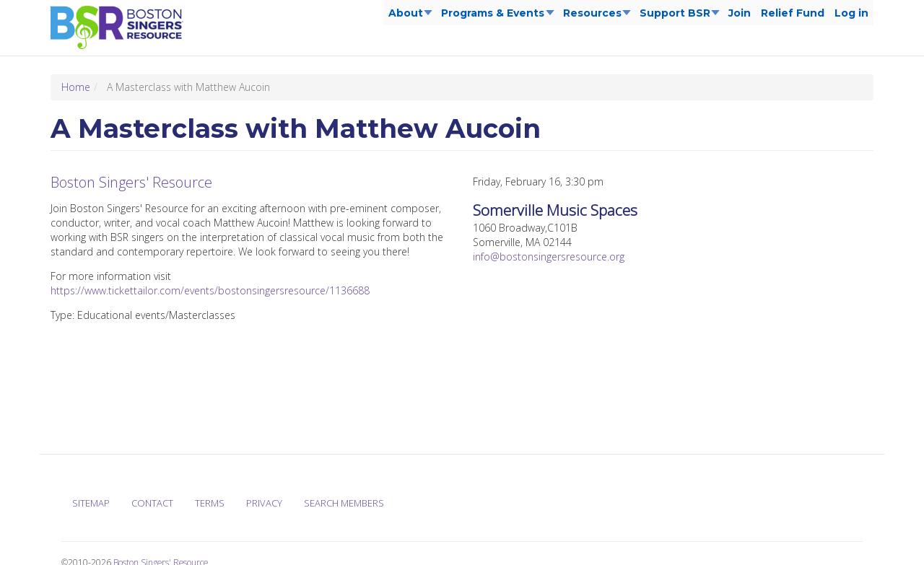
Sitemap (91, 503)
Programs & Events (496, 16)
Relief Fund (793, 13)
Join (740, 13)
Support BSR (677, 16)
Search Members (344, 503)
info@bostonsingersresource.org (549, 257)
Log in (851, 13)
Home (76, 87)
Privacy (264, 503)
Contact (152, 503)
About (408, 16)
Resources (594, 16)
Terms (210, 503)
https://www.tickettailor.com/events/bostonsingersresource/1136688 (210, 290)
